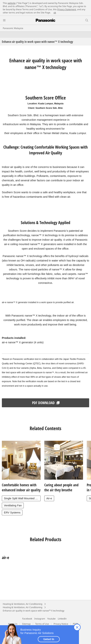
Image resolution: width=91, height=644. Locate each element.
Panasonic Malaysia (13, 28)
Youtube (51, 619)
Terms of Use (42, 624)
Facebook (27, 619)
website (12, 3)
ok (55, 13)
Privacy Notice (61, 624)
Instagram (40, 619)
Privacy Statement (67, 9)
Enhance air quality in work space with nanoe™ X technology (34, 611)
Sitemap (26, 624)
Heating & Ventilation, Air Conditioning (23, 604)
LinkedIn (62, 619)
